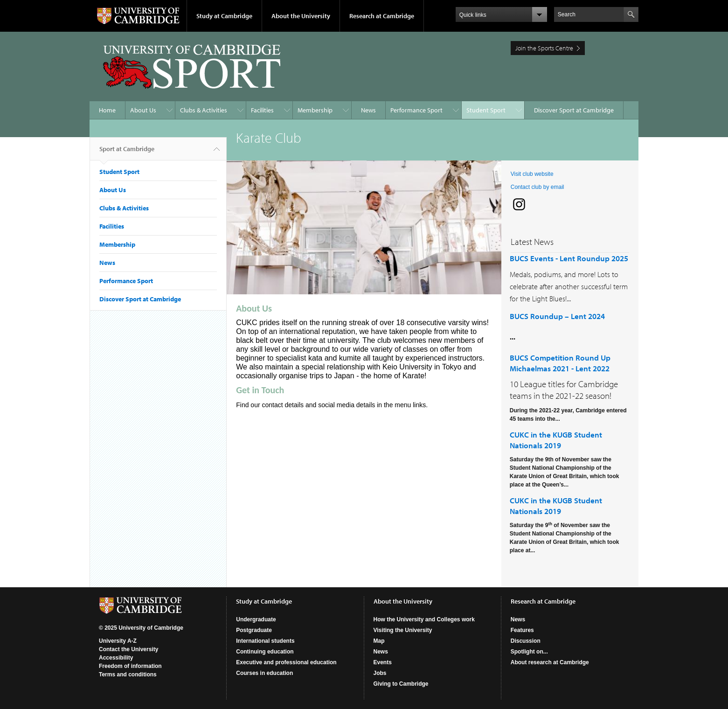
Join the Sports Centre (544, 48)
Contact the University (128, 649)
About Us (143, 110)
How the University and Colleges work (424, 619)
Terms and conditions (128, 674)
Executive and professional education (286, 662)
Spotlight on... (529, 652)
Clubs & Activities (204, 110)
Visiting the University (403, 630)
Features (522, 630)
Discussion (526, 641)
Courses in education (264, 673)
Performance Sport (416, 110)
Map (379, 641)
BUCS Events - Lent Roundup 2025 (569, 258)
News (368, 110)
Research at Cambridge (382, 16)
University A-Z (118, 641)
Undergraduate (256, 619)
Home (107, 110)
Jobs (380, 673)
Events (383, 662)
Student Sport (486, 110)
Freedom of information (130, 666)
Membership (315, 110)
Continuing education (265, 652)
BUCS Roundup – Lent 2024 (557, 316)
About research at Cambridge (550, 662)
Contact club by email (537, 187)
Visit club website (532, 174)
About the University (301, 16)
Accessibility (116, 658)
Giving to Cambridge (401, 684)
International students (265, 641)
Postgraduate (254, 630)
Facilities (262, 110)
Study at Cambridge (224, 16)
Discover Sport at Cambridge (574, 110)
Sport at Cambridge (127, 153)
